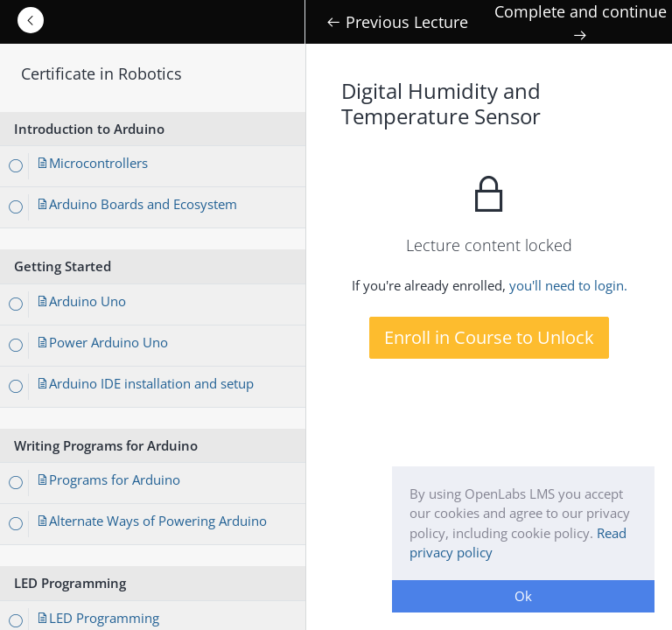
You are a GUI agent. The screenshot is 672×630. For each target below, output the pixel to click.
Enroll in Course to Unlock (489, 337)
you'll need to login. (568, 285)
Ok (523, 596)
